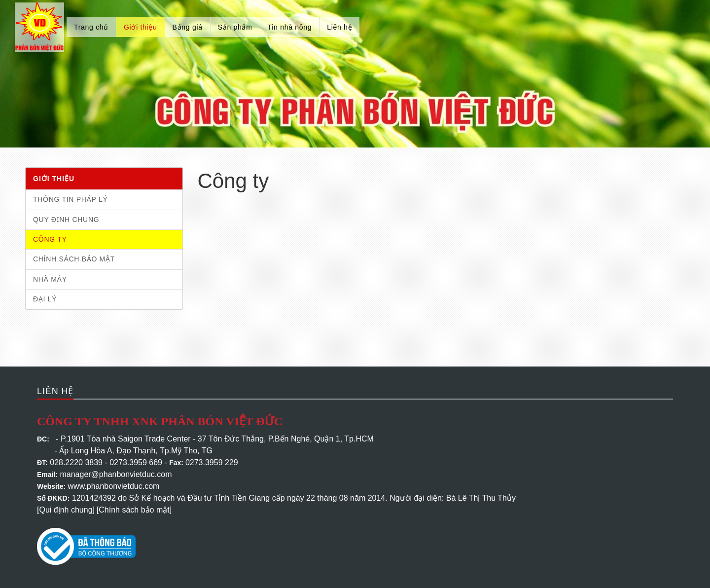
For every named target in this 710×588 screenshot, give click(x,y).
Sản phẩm (235, 27)
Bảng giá (188, 27)
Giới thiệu (141, 27)
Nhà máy (50, 279)
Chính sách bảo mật (74, 259)
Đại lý (45, 299)
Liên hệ (339, 27)
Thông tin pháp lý (70, 199)
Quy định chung (66, 220)
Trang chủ (91, 27)
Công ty (50, 239)
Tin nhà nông (290, 27)
